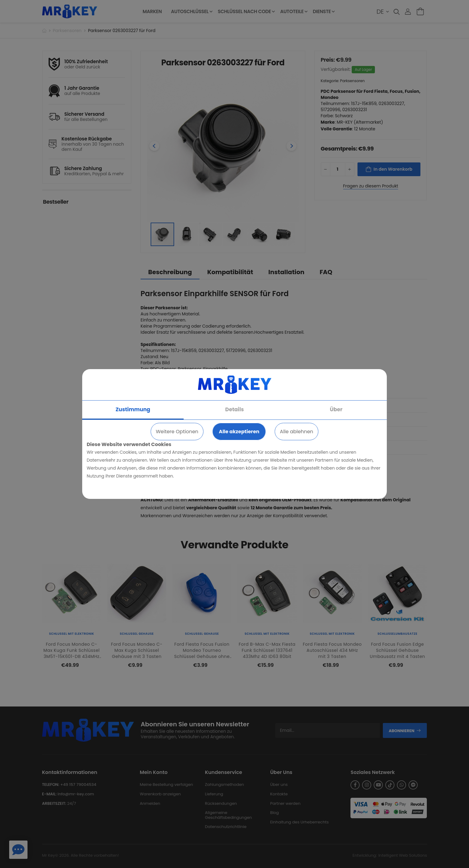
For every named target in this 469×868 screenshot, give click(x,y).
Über (336, 409)
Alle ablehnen (297, 432)
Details (234, 409)
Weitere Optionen (177, 432)
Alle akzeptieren (239, 432)
